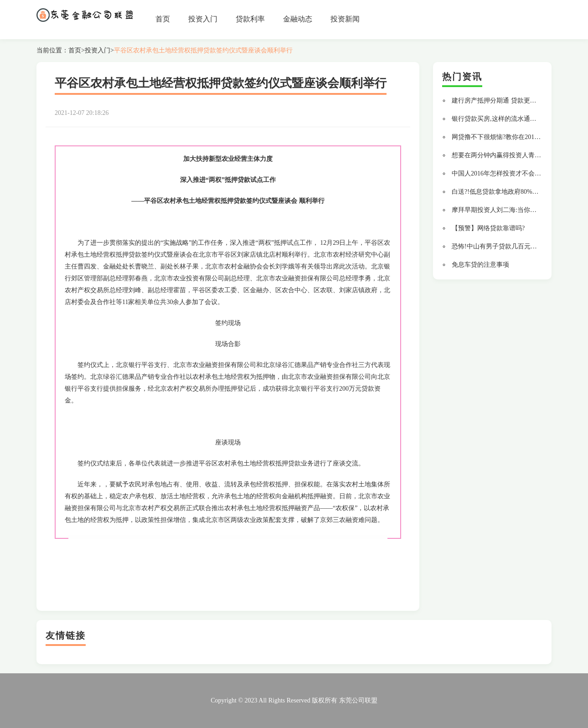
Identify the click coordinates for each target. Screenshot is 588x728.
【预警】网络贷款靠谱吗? (488, 228)
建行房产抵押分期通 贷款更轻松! (498, 101)
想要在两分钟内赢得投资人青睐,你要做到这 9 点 (520, 155)
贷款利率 (250, 19)
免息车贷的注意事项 (480, 265)
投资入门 (203, 19)
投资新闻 (345, 19)
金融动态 (298, 19)
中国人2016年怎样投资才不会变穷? (501, 173)
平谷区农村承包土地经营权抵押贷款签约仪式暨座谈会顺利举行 (203, 50)
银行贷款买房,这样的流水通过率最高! (505, 119)
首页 (163, 19)
